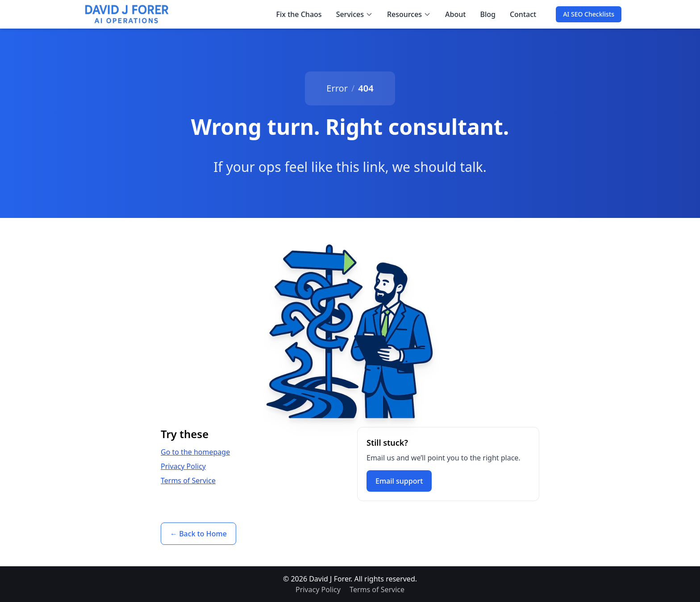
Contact (523, 14)
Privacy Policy (183, 466)
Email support (399, 481)
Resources (409, 14)
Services (354, 14)
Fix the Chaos (299, 14)
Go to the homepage (195, 452)
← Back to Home (198, 534)
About (455, 14)
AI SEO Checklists (589, 14)
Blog (487, 14)
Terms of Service (188, 481)
